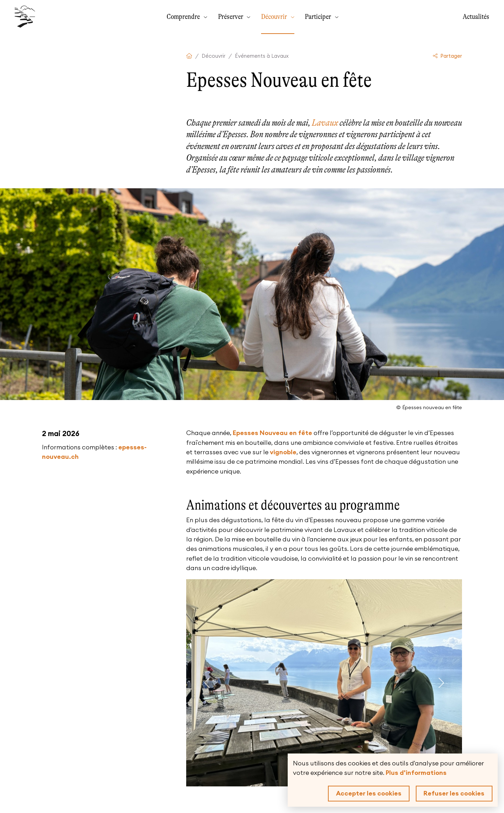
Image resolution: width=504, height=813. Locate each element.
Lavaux (325, 123)
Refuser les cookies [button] (454, 793)
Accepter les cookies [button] (369, 793)
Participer (319, 16)
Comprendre (184, 16)
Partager (448, 56)
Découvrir (275, 16)
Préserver (231, 16)
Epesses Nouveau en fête (272, 433)
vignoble (283, 452)
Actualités (476, 16)
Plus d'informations (416, 773)
